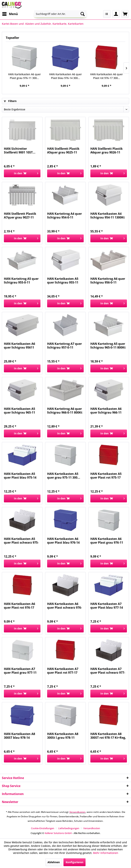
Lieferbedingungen (69, 828)
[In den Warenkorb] (22, 173)
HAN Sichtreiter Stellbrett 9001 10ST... (20, 150)
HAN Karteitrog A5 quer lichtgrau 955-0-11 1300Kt (21, 281)
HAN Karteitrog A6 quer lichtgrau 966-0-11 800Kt (65, 411)
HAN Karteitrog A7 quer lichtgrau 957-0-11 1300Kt (64, 346)
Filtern (10, 101)
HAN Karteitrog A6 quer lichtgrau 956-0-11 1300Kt (108, 281)
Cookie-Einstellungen (43, 828)
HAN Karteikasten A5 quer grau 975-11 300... (64, 476)
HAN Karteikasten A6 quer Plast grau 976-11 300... (24, 76)
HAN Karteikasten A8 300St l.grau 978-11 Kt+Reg (63, 736)
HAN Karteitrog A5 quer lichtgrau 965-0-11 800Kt (108, 346)
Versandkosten (77, 812)
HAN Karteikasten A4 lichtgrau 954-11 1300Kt (108, 216)
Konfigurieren (74, 862)
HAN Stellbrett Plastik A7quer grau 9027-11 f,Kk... (20, 216)
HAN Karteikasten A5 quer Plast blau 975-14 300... (20, 476)
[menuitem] (10, 14)
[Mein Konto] (116, 14)
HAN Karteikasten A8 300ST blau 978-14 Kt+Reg (19, 736)
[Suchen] (83, 14)
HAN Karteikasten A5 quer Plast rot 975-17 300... (106, 476)
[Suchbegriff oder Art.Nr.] (60, 14)
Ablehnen (54, 862)
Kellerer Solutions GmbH (58, 833)
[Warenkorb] (125, 14)
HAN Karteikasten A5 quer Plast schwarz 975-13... (21, 541)
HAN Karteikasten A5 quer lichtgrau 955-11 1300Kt (63, 281)
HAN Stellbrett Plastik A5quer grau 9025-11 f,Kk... (63, 150)
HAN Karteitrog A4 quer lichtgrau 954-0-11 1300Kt (64, 216)
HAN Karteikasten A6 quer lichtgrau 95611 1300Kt (19, 346)
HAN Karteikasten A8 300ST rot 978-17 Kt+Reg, (108, 736)
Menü (10, 13)
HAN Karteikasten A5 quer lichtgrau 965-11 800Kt (19, 411)
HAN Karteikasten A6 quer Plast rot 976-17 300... (107, 76)
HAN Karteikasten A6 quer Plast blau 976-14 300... (65, 76)
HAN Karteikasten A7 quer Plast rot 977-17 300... (63, 671)
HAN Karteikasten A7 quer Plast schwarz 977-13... (108, 671)
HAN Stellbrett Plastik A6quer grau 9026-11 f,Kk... (107, 150)
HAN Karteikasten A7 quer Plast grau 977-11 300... (20, 671)
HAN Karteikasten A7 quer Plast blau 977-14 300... (107, 606)
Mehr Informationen (106, 853)
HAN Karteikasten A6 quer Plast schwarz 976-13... (64, 606)
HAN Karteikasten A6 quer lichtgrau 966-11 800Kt (106, 411)
